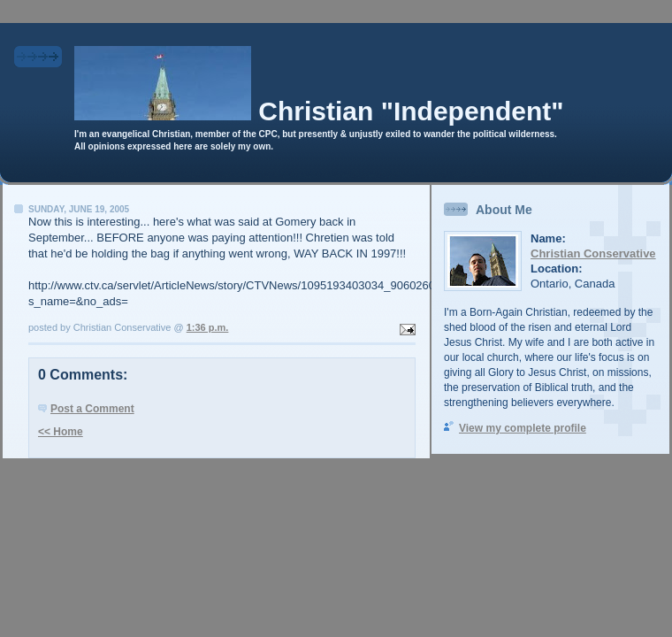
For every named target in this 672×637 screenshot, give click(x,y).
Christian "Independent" (411, 111)
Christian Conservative (593, 253)
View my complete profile (523, 428)
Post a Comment (92, 409)
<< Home (61, 432)
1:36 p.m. (208, 327)
